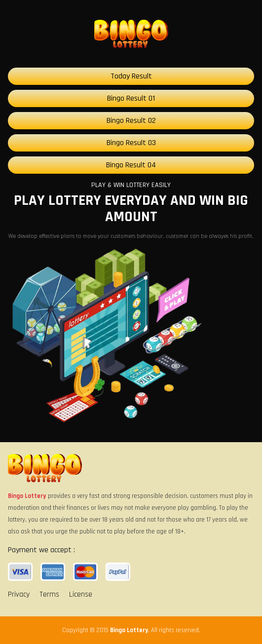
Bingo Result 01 (131, 98)
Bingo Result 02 (131, 121)
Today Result (131, 76)
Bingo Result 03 (131, 143)
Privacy (19, 594)
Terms (49, 594)
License (81, 594)
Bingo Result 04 (131, 165)
